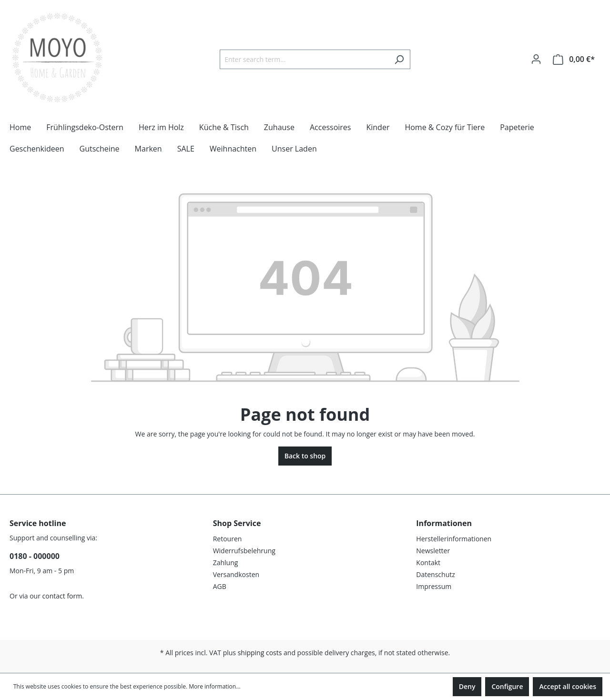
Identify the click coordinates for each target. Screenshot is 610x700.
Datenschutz (435, 574)
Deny (467, 686)
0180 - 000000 (35, 556)
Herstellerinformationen (454, 539)
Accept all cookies (568, 686)
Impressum (434, 586)
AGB (220, 586)
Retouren (228, 539)
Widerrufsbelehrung (244, 551)
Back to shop (305, 456)
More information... (214, 686)
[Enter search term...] (304, 59)
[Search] (399, 59)
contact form (62, 596)
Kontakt (428, 563)
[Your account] (536, 59)
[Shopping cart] (574, 59)
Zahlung (226, 563)
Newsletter (433, 551)
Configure (507, 686)
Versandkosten (236, 574)
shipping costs (260, 653)
